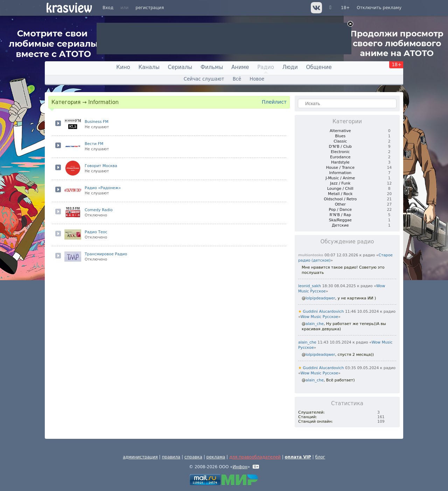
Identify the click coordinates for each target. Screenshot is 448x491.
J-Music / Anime (340, 178)
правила (171, 457)
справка (193, 457)
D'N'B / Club (340, 147)
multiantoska (311, 255)
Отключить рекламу (379, 8)
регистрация (150, 8)
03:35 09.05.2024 (362, 368)
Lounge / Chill (340, 189)
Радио (266, 67)
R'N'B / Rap (340, 215)
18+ (345, 8)
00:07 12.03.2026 (341, 255)
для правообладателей (255, 457)
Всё (237, 79)
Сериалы (180, 67)
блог (320, 457)
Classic (340, 141)
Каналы (149, 67)
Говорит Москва (101, 166)
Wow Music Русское (320, 317)
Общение (319, 67)
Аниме (240, 67)
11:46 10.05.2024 (362, 312)
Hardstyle (340, 162)
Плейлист (274, 102)
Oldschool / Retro (340, 199)
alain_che (315, 324)
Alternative (340, 131)
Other (340, 204)
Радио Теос (96, 232)
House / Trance (340, 168)
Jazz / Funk (340, 183)
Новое (257, 79)
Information (340, 173)
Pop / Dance (340, 210)
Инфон (240, 467)
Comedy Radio (99, 210)
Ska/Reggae (340, 220)
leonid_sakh (310, 286)
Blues (340, 136)
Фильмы (212, 67)
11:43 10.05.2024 (334, 342)
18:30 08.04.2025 (339, 286)
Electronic (340, 152)
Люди (290, 67)
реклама (216, 457)
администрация (140, 457)
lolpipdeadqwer (320, 298)
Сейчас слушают (204, 79)
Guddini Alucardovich (321, 312)
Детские (340, 225)
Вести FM (94, 144)
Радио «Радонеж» (103, 188)
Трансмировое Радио (106, 254)
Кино (123, 67)
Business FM (97, 122)
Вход (108, 8)
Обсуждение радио (347, 242)
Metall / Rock (340, 194)
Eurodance (340, 157)
